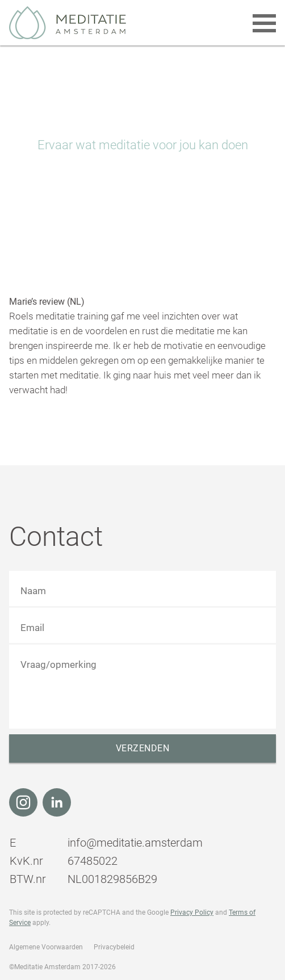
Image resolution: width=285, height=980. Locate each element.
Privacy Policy (192, 912)
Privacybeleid (114, 947)
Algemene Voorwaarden (46, 947)
